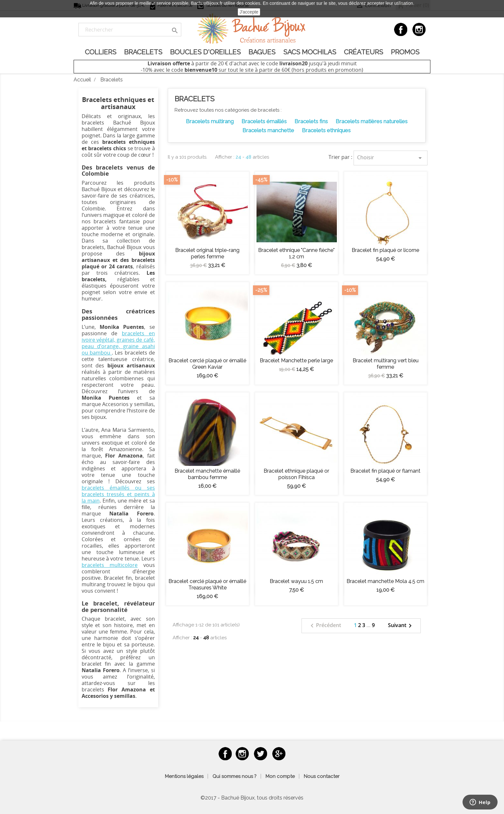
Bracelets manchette (268, 130)
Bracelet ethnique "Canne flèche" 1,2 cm (296, 253)
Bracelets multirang (210, 121)
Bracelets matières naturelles (372, 121)
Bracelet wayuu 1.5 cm (296, 581)
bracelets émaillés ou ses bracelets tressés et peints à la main (118, 494)
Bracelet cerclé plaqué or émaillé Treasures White (207, 584)
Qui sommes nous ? (234, 776)
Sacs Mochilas (310, 52)
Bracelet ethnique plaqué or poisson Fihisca (296, 474)
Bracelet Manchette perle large (296, 361)
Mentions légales (184, 776)
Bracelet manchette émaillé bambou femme (207, 474)
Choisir (391, 158)
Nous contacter (322, 776)
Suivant (401, 626)
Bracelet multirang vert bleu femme (386, 364)
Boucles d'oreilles (205, 52)
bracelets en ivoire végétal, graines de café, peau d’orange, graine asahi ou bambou (118, 343)
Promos (405, 52)
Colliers (101, 52)
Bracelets (143, 52)
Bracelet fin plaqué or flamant (385, 471)
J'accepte (249, 12)
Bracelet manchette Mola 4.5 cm (385, 581)
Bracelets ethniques (326, 130)
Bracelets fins (311, 121)
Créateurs (364, 52)
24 (238, 157)
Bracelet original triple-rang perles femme (207, 253)
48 (248, 157)
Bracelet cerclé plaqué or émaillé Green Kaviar (207, 364)
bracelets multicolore (110, 565)
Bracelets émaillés (264, 121)
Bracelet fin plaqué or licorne (385, 250)
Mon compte (280, 776)
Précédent (325, 626)
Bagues (262, 52)
